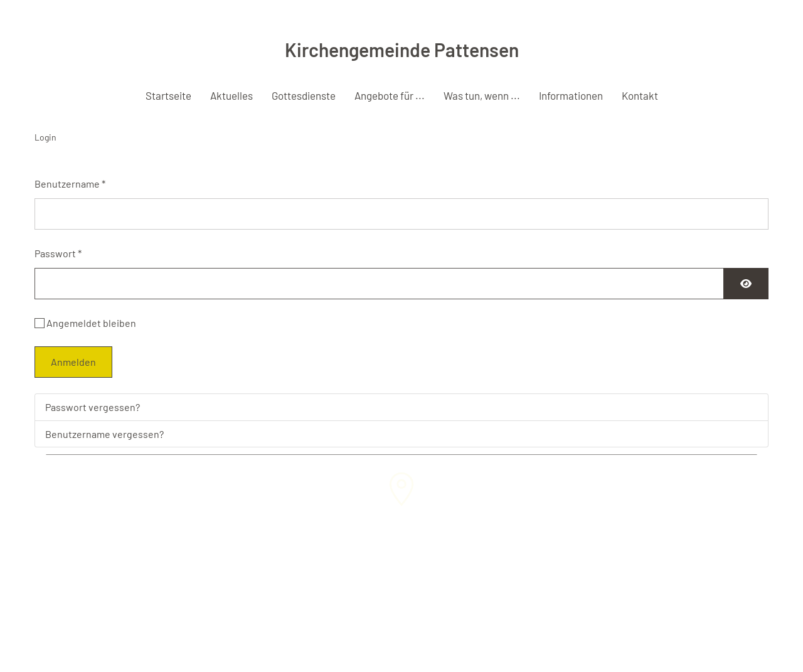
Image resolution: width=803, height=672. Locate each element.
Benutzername (70, 184)
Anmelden (73, 362)
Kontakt (640, 95)
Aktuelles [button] (231, 95)
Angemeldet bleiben (91, 323)
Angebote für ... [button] (390, 95)
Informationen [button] (571, 95)
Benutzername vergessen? (104, 434)
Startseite (168, 95)
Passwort (58, 253)
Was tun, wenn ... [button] (482, 95)
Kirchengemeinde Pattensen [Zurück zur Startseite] (402, 50)
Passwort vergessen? (93, 407)
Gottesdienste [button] (304, 95)
